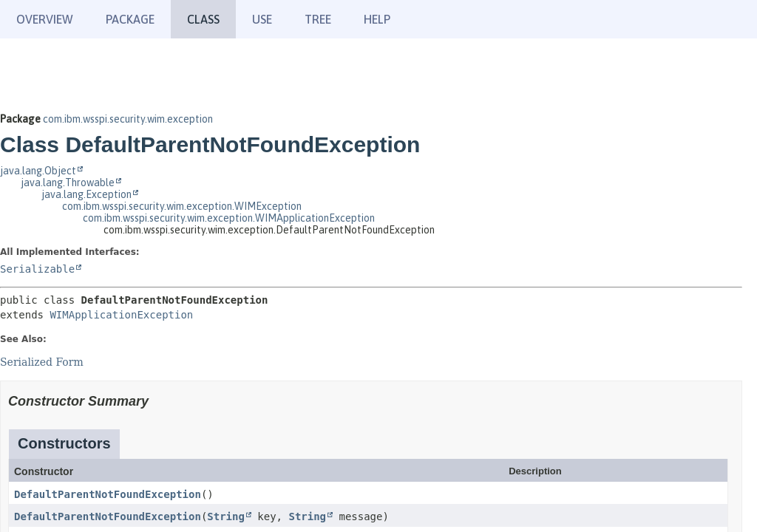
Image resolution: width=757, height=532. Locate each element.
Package (130, 19)
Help (377, 19)
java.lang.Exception (86, 194)
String (226, 516)
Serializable (37, 269)
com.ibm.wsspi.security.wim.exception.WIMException (182, 206)
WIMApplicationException (121, 315)
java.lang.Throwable (68, 183)
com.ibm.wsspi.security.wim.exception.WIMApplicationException (229, 218)
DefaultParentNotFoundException (108, 494)
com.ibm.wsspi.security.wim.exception (128, 119)
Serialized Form (42, 362)
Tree (318, 19)
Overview (45, 19)
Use (262, 19)
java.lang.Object (38, 171)
